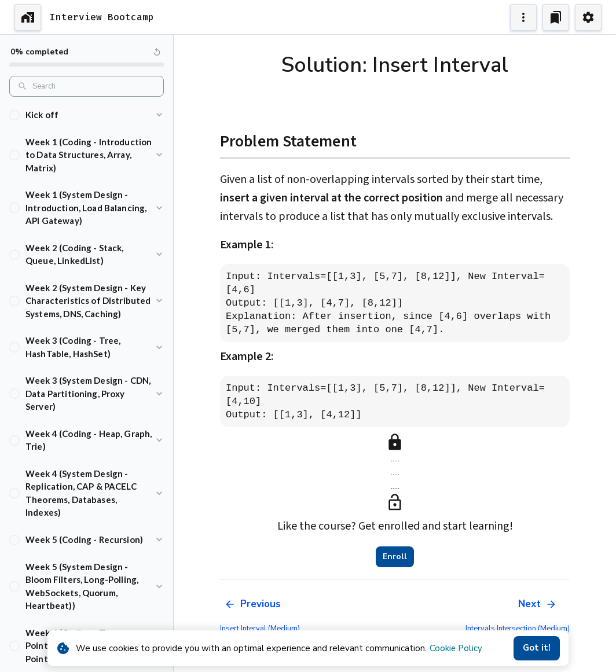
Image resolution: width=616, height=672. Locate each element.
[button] (87, 115)
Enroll (395, 557)
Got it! (537, 648)
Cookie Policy (456, 648)
